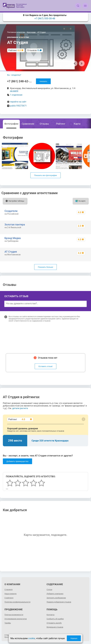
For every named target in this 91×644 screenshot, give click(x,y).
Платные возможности (14, 615)
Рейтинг (61, 124)
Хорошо (74, 638)
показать (43, 81)
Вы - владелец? (14, 75)
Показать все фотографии (45, 175)
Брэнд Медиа (13, 238)
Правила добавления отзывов (59, 602)
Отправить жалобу (54, 623)
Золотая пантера (15, 224)
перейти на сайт (18, 102)
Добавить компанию (55, 594)
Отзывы (44, 124)
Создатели (11, 211)
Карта (77, 124)
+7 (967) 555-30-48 (45, 18)
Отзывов (33, 50)
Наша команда (10, 594)
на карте (14, 91)
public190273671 (18, 106)
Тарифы (8, 623)
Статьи (49, 590)
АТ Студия (11, 252)
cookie (32, 638)
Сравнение (28, 124)
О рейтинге (9, 598)
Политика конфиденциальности (17, 602)
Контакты (51, 615)
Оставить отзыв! (46, 366)
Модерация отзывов (55, 627)
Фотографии (11, 124)
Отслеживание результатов (16, 619)
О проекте (8, 590)
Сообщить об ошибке (55, 619)
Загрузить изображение (56, 598)
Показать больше (46, 267)
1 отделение (16, 95)
